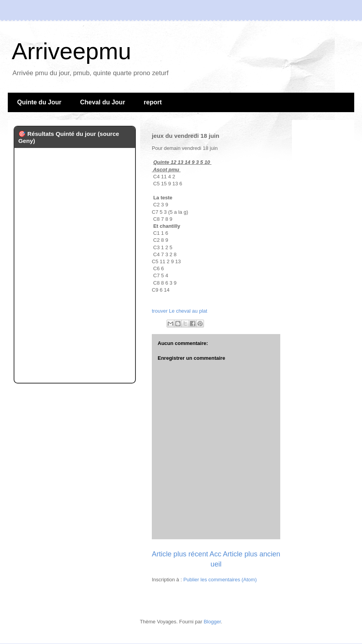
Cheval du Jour (103, 102)
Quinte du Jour (39, 102)
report (153, 102)
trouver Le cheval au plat (179, 311)
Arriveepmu (71, 51)
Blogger (212, 622)
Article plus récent (180, 554)
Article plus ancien (251, 554)
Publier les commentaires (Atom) (220, 580)
